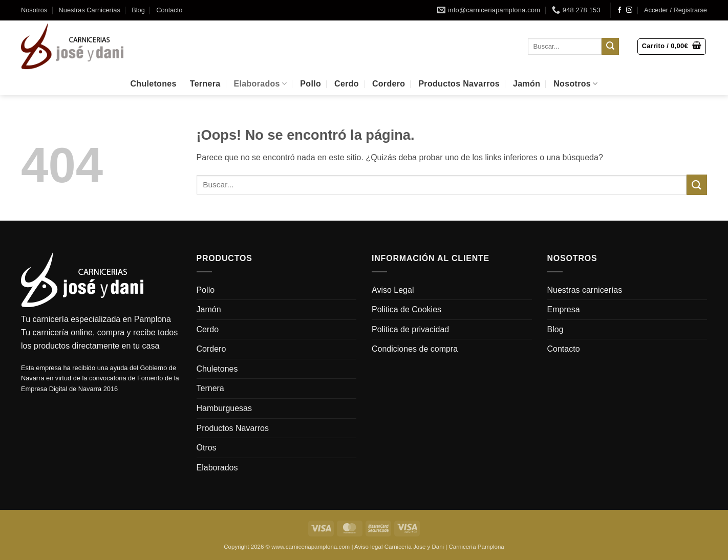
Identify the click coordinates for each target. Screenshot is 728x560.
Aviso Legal (393, 290)
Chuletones (153, 84)
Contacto (169, 10)
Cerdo (347, 84)
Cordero (389, 84)
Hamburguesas (224, 408)
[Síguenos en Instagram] (629, 10)
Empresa (564, 309)
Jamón (527, 84)
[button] (676, 10)
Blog (138, 10)
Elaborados (261, 84)
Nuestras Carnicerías (90, 10)
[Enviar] (610, 47)
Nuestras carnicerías (585, 290)
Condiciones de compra (415, 349)
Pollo (311, 84)
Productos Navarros (459, 84)
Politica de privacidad (410, 329)
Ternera (205, 84)
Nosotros (34, 10)
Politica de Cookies (406, 309)
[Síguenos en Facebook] (619, 10)
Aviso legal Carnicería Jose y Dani (399, 547)
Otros (207, 448)
